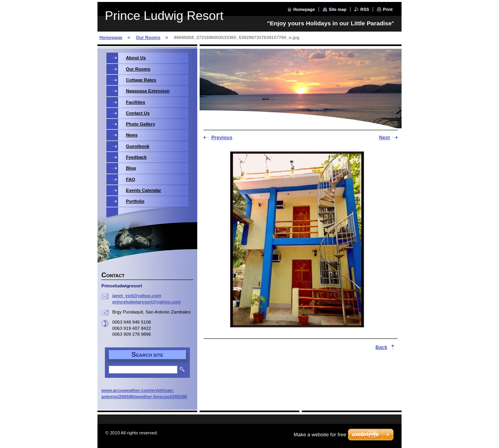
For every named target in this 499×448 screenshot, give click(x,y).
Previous (222, 137)
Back (381, 347)
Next (384, 137)
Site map (337, 9)
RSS (365, 9)
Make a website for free (320, 435)
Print (388, 9)
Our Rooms (148, 37)
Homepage (304, 9)
